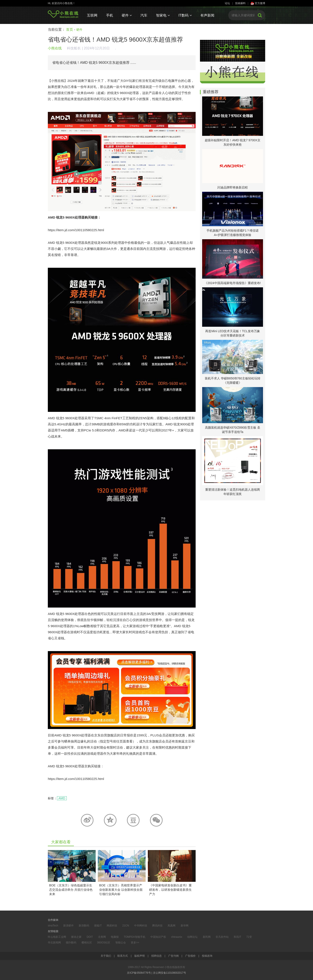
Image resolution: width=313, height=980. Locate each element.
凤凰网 (171, 926)
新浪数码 (84, 926)
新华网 (185, 926)
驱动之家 (76, 937)
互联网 (92, 15)
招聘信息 (156, 956)
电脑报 (115, 937)
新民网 (207, 937)
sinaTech (53, 926)
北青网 (102, 937)
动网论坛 (192, 937)
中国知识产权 (158, 937)
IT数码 (185, 15)
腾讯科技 (157, 926)
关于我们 (106, 956)
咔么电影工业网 (57, 937)
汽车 (144, 15)
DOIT (90, 937)
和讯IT (237, 937)
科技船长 (74, 48)
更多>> (135, 943)
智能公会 (121, 943)
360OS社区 (104, 943)
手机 (110, 15)
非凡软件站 (222, 937)
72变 (249, 937)
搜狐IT (98, 926)
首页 (70, 29)
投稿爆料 (240, 3)
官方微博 (258, 3)
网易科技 (112, 926)
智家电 (163, 15)
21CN (126, 926)
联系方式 (123, 956)
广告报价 (190, 956)
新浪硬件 (68, 926)
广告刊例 (173, 956)
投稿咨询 (207, 956)
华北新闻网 (54, 943)
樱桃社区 (87, 943)
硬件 (127, 15)
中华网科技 (141, 926)
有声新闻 (207, 15)
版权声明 (140, 956)
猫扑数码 (71, 943)
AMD (62, 798)
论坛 (227, 3)
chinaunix (177, 937)
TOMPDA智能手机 (134, 937)
